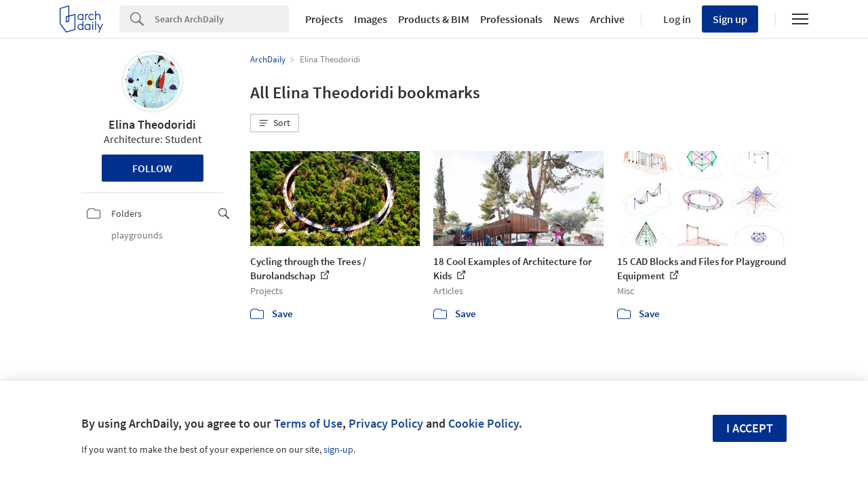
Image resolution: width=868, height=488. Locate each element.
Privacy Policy (386, 423)
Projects (324, 19)
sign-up (338, 449)
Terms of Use (308, 423)
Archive (607, 19)
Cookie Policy (484, 423)
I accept (750, 428)
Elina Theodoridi (152, 124)
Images (371, 19)
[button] (275, 123)
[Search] (222, 19)
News (566, 19)
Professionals (511, 19)
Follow (152, 168)
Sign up (730, 19)
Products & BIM (434, 19)
